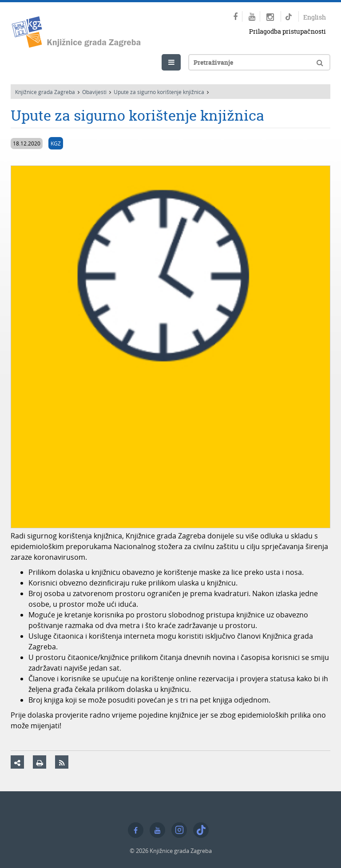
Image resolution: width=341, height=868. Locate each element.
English (315, 17)
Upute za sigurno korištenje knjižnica (159, 92)
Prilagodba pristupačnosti (287, 31)
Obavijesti (94, 92)
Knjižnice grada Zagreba (45, 92)
